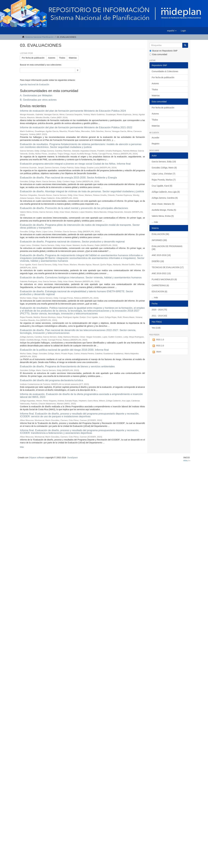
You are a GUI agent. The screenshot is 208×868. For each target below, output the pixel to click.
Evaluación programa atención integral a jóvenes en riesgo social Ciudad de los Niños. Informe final (75, 164)
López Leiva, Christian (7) (164, 174)
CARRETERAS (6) (160, 285)
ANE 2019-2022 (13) (161, 273)
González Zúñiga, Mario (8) (164, 168)
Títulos (62, 58)
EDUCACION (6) (160, 291)
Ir (78, 70)
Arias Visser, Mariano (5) (163, 204)
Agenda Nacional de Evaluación (35, 84)
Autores (52, 58)
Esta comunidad (158, 54)
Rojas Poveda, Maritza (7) (164, 180)
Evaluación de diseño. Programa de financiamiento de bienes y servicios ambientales (67, 366)
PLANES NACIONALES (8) (164, 279)
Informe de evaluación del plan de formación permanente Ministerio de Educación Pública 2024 (73, 111)
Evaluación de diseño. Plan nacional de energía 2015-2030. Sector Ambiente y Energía (68, 178)
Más (22, 447)
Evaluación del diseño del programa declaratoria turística (51, 380)
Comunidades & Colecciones (165, 71)
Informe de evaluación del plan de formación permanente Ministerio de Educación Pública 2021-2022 (76, 127)
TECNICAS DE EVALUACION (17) (168, 267)
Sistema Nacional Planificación (39, 37)
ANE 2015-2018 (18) (161, 255)
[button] (172, 31)
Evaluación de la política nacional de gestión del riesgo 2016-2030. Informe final (64, 350)
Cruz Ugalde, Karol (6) (162, 186)
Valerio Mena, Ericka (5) (163, 216)
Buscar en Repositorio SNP (163, 51)
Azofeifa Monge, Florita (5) (164, 210)
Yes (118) (156, 328)
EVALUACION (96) (160, 234)
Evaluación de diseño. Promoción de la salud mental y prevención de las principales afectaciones (74, 208)
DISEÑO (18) (158, 261)
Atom (157, 352)
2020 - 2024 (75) (159, 310)
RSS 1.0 (158, 340)
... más (155, 222)
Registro (156, 144)
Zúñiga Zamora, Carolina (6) (165, 198)
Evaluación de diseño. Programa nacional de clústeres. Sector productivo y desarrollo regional (72, 242)
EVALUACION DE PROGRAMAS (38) (167, 248)
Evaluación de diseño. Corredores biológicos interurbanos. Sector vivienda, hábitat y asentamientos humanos (81, 278)
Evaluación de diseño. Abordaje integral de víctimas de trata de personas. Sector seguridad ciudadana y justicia (82, 191)
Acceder (156, 138)
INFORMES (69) (159, 240)
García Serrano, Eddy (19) (164, 162)
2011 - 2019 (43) (159, 316)
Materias (73, 58)
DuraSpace (72, 458)
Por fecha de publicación (33, 58)
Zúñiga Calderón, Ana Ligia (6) (166, 192)
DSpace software (37, 458)
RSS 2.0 (158, 346)
